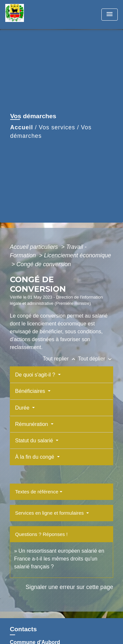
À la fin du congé (35, 457)
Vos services (57, 127)
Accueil (22, 127)
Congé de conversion (44, 264)
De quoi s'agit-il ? (36, 375)
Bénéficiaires (31, 391)
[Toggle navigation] (110, 15)
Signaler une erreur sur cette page (69, 587)
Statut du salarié (35, 441)
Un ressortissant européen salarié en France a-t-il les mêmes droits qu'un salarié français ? (59, 559)
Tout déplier (96, 359)
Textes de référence (37, 492)
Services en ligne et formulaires (50, 513)
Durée (23, 408)
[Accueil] (30, 15)
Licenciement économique (77, 255)
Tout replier (60, 359)
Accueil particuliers (35, 247)
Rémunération (32, 424)
